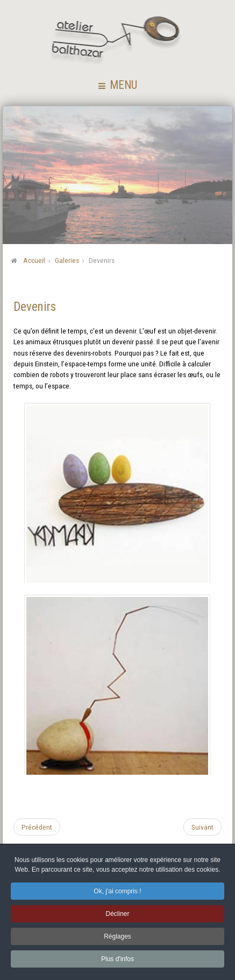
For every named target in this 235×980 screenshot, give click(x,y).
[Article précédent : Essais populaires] (37, 826)
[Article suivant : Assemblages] (202, 826)
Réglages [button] (118, 937)
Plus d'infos (118, 960)
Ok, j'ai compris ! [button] (117, 892)
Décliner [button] (117, 915)
